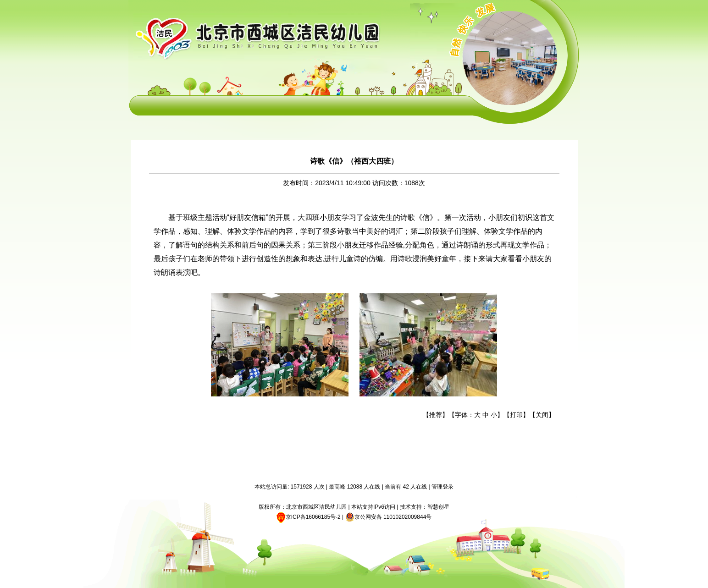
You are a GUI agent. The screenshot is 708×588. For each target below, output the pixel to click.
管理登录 (442, 487)
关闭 (542, 415)
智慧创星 (438, 507)
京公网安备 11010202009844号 (389, 517)
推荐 (436, 415)
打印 (516, 415)
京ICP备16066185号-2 (313, 517)
